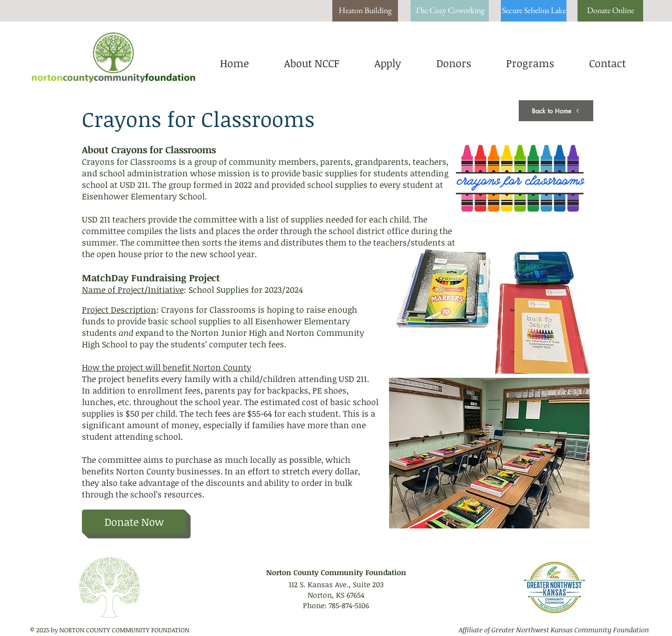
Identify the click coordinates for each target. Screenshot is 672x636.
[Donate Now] (134, 522)
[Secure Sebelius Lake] (534, 11)
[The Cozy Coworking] (450, 11)
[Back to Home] (556, 111)
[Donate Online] (610, 11)
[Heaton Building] (365, 11)
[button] (387, 62)
